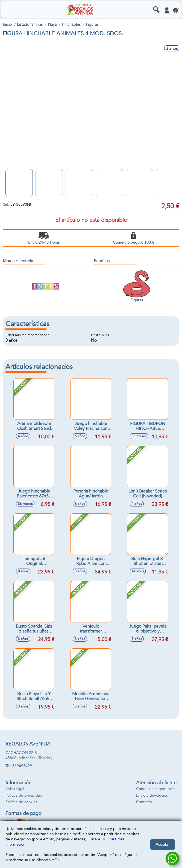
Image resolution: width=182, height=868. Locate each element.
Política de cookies (21, 802)
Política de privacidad (24, 795)
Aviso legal (15, 789)
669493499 (22, 766)
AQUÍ (57, 860)
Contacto (144, 802)
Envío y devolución (152, 795)
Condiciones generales (156, 789)
